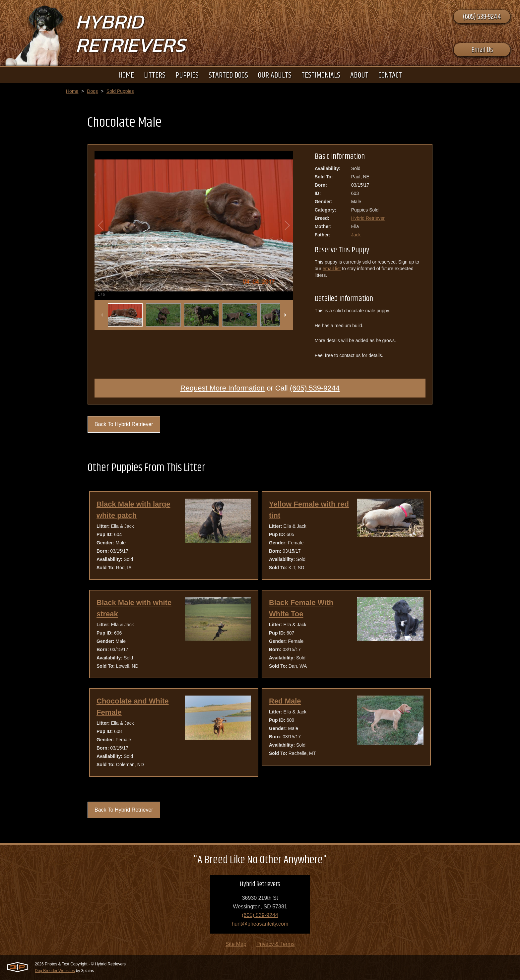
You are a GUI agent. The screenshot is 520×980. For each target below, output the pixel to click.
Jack (356, 235)
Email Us (482, 50)
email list (332, 269)
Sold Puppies (120, 91)
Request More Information (223, 388)
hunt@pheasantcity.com (260, 924)
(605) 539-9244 (482, 17)
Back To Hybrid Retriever (124, 424)
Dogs (92, 91)
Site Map (236, 944)
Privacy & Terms (275, 944)
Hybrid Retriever (368, 218)
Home (72, 91)
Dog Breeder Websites (55, 971)
